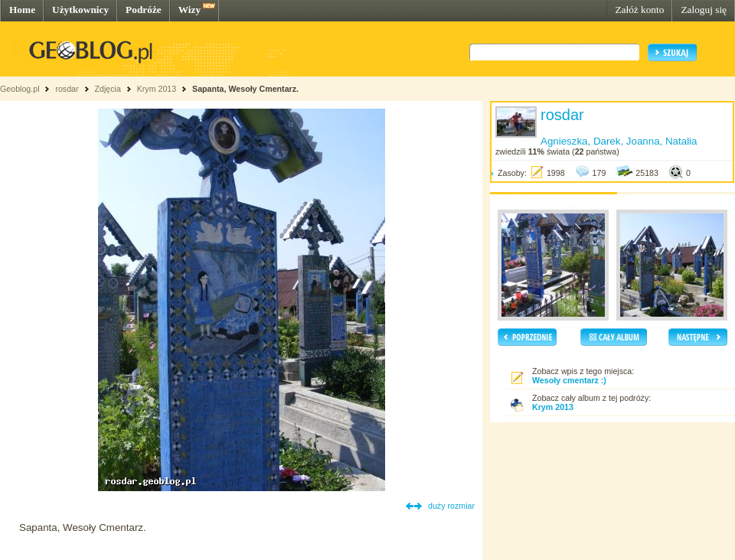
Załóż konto (639, 10)
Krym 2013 (157, 89)
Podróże (144, 10)
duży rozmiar (451, 506)
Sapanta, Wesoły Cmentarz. (245, 89)
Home (22, 10)
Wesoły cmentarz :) (569, 380)
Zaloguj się (704, 10)
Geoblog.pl (20, 89)
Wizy (189, 10)
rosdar (67, 89)
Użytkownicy (80, 10)
